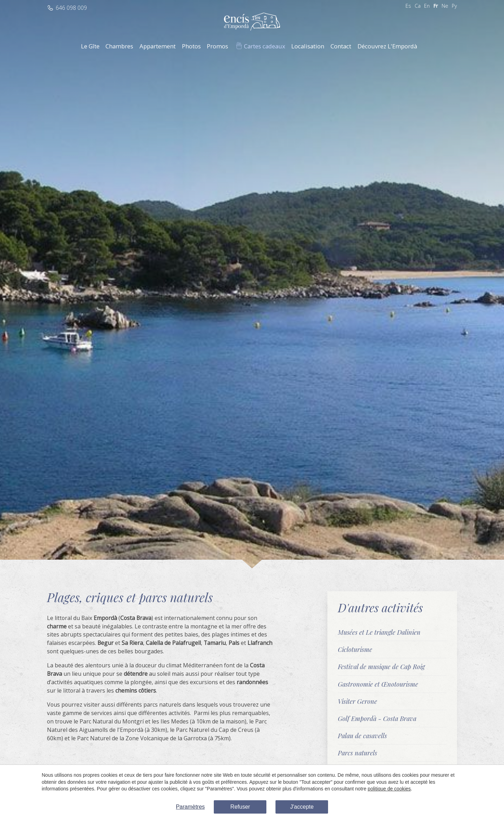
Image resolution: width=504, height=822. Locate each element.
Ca (418, 6)
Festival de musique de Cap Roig (381, 666)
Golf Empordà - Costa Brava (377, 718)
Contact (341, 46)
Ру (454, 6)
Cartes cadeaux (265, 46)
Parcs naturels (357, 753)
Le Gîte (90, 46)
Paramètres (190, 807)
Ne (445, 6)
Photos (191, 46)
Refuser (240, 807)
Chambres (119, 46)
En (427, 6)
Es (408, 6)
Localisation (308, 46)
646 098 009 (71, 8)
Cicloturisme (355, 649)
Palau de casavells (362, 736)
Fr (436, 6)
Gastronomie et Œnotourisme (378, 684)
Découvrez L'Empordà (387, 46)
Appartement (158, 46)
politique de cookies (389, 789)
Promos (217, 46)
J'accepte (302, 807)
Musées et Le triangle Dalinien (379, 632)
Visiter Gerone (357, 701)
